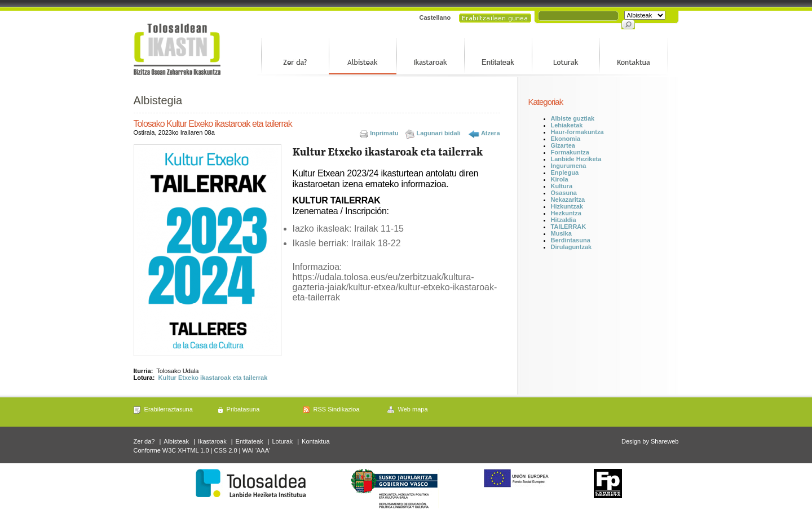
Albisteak (176, 441)
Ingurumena (569, 166)
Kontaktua (316, 441)
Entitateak (250, 441)
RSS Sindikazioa (337, 409)
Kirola (560, 179)
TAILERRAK (569, 227)
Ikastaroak (212, 441)
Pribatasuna (243, 409)
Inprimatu (384, 133)
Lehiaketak (567, 125)
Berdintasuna (571, 240)
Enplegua (565, 172)
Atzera (491, 133)
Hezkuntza (566, 213)
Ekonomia (566, 139)
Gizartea (563, 145)
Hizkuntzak (567, 206)
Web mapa (413, 409)
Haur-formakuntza (577, 132)
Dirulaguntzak (572, 247)
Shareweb (665, 441)
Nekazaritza (568, 200)
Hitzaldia (564, 220)
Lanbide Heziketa (576, 159)
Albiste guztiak (573, 118)
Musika (561, 233)
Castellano (435, 17)
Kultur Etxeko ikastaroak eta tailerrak (213, 378)
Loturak (282, 441)
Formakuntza (570, 152)
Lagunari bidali (439, 133)
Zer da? (144, 441)
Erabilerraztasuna (169, 409)
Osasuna (564, 193)
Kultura (562, 186)
